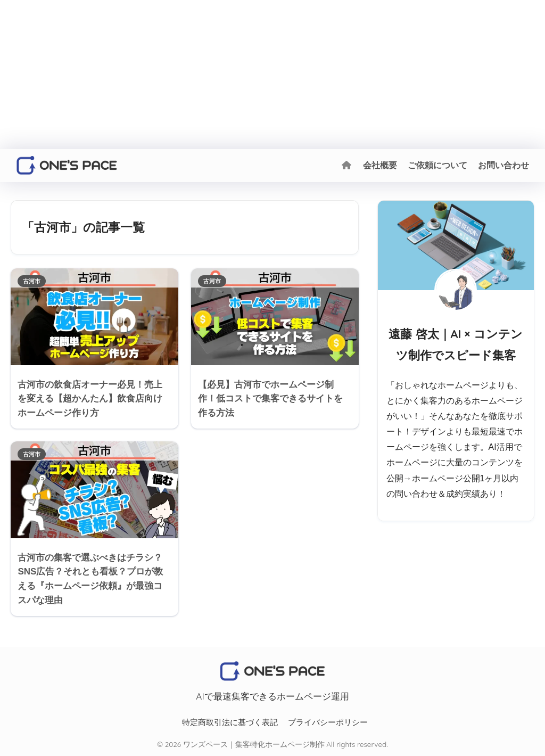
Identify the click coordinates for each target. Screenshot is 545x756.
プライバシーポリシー (328, 722)
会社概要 (380, 165)
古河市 (32, 281)
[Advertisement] (272, 75)
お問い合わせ (503, 165)
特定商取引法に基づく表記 (230, 722)
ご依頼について (437, 165)
